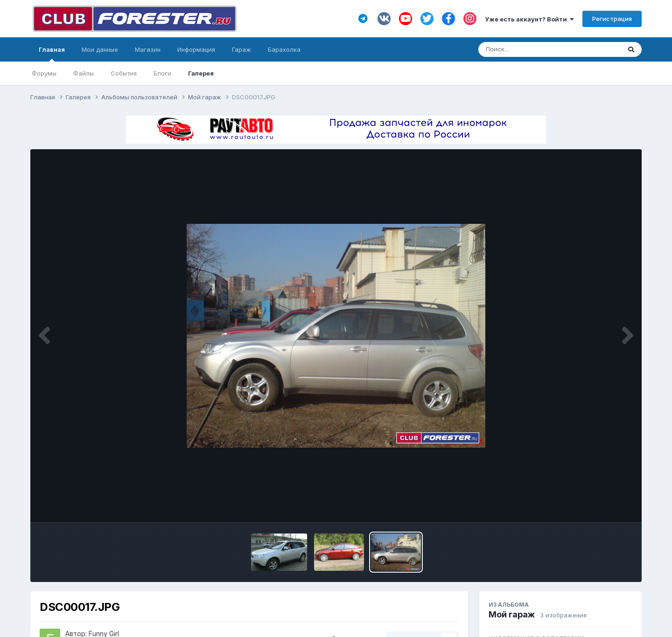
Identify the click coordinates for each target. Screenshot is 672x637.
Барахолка (284, 49)
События (124, 73)
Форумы (44, 73)
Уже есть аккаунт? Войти (529, 19)
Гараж (241, 49)
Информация (196, 49)
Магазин (148, 49)
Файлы (84, 73)
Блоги (162, 73)
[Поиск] (532, 49)
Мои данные (100, 49)
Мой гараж (512, 614)
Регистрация (612, 19)
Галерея (201, 73)
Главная (52, 54)
